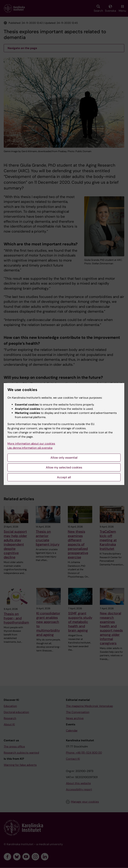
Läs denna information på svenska (30, 448)
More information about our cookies (31, 444)
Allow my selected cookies (64, 467)
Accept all (64, 477)
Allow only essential (64, 458)
